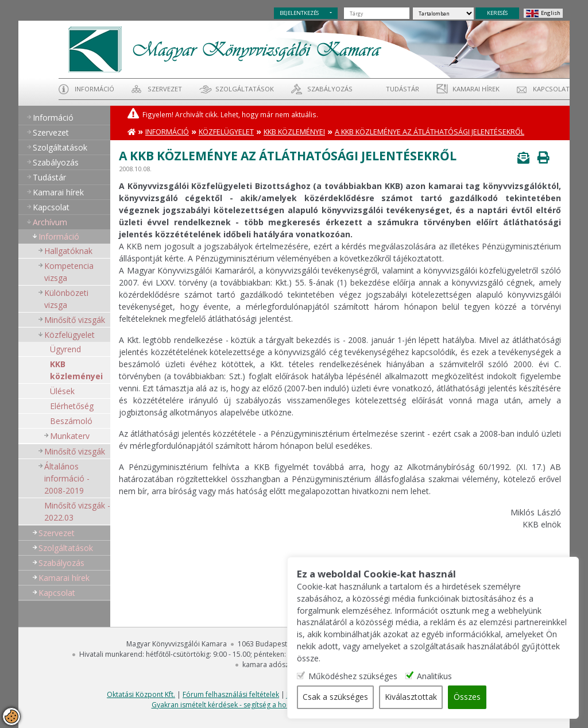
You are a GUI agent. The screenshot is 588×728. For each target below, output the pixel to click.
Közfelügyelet (69, 335)
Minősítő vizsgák (75, 320)
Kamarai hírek (476, 89)
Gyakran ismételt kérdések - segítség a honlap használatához (251, 705)
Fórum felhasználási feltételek (231, 694)
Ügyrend (65, 349)
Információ (94, 89)
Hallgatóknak (68, 251)
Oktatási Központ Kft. (141, 694)
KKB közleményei (76, 370)
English (551, 13)
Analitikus (439, 677)
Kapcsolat (551, 89)
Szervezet (165, 89)
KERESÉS (497, 13)
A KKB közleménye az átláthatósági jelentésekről (430, 132)
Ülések (62, 391)
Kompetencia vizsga (69, 272)
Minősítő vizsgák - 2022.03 (77, 511)
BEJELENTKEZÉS (299, 13)
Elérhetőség (72, 406)
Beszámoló (71, 421)
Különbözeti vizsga (66, 299)
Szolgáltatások (245, 89)
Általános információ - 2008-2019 (67, 478)
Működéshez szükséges (357, 677)
